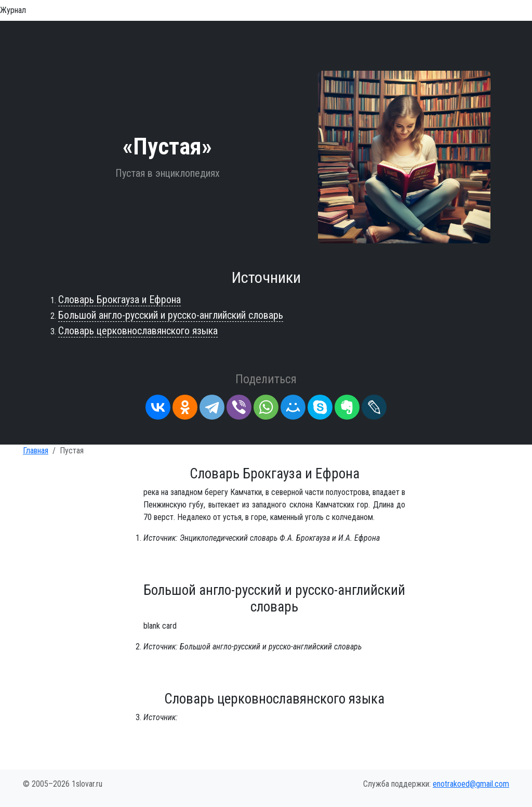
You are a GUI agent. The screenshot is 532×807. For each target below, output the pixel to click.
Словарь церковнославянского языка (138, 331)
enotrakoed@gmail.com (471, 784)
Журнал (13, 10)
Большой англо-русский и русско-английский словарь (171, 315)
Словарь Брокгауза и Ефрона (119, 300)
